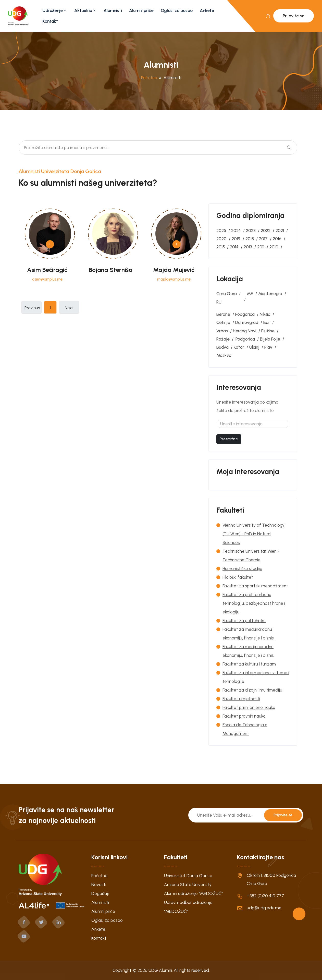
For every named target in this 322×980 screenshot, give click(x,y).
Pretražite (229, 439)
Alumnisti (113, 10)
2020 (221, 239)
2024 (236, 231)
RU (219, 302)
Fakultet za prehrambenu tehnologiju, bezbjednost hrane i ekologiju (254, 603)
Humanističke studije (242, 568)
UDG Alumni (160, 970)
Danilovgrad (247, 322)
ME (250, 294)
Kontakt (50, 21)
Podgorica (245, 314)
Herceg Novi (245, 331)
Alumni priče (141, 10)
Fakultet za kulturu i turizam (249, 664)
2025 (221, 231)
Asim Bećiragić (47, 270)
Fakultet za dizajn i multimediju (252, 690)
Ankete (207, 10)
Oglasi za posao (177, 10)
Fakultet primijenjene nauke (249, 707)
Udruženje (55, 10)
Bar (267, 322)
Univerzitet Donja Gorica (188, 876)
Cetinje (223, 322)
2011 (261, 247)
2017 (263, 239)
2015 (221, 247)
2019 (236, 239)
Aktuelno (85, 10)
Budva (222, 347)
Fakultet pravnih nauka (244, 716)
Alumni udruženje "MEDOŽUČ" (193, 893)
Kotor (239, 347)
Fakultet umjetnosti (241, 699)
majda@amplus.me (174, 279)
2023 (251, 231)
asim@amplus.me (47, 279)
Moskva (224, 355)
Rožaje (223, 339)
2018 (250, 239)
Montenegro (270, 294)
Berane (223, 314)
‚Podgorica (245, 339)
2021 (280, 231)
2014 (234, 247)
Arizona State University (188, 885)
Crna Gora (227, 294)
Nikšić (265, 314)
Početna (149, 78)
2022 (266, 231)
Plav (268, 347)
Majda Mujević (174, 270)
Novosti (99, 885)
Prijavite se (294, 16)
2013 (248, 247)
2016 (277, 239)
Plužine (268, 331)
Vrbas (222, 331)
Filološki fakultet (238, 577)
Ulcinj (254, 347)
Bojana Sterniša (111, 270)
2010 (274, 247)
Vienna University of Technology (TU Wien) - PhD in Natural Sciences (253, 534)
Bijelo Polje (270, 339)
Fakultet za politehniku (244, 621)
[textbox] (253, 424)
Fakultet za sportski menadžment (255, 586)
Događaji (100, 893)
